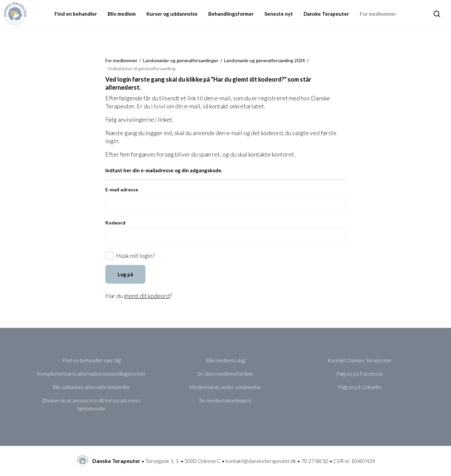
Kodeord (115, 223)
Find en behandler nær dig (91, 360)
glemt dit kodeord (147, 296)
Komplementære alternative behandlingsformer (91, 373)
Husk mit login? (135, 256)
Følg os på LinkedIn (360, 387)
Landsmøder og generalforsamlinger (181, 60)
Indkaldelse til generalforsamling (142, 68)
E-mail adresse (122, 189)
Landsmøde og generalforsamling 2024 (264, 60)
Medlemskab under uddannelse (225, 387)
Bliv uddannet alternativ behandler (91, 387)
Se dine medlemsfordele (225, 373)
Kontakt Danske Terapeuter (360, 360)
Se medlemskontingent (225, 400)
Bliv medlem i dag (225, 360)
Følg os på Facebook (360, 373)
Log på (125, 274)
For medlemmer (121, 60)
